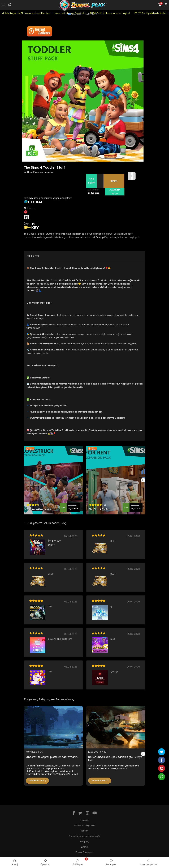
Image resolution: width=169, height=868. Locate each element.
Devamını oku (37, 781)
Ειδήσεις (84, 841)
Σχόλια (84, 847)
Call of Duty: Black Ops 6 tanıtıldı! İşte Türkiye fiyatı (115, 759)
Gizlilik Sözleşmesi (84, 825)
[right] (143, 480)
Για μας (84, 820)
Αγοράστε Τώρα (115, 192)
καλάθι (114, 181)
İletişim (84, 831)
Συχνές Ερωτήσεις (84, 852)
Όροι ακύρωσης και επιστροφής (84, 836)
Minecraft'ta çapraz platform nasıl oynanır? (52, 757)
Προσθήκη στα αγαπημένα (39, 172)
